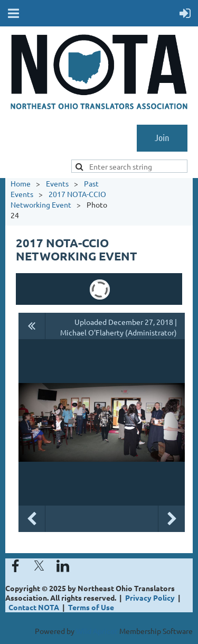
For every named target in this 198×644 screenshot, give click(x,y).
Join (162, 137)
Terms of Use (91, 607)
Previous (32, 519)
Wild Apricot (97, 631)
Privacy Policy (150, 598)
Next (172, 519)
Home (21, 183)
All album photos (32, 326)
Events (57, 183)
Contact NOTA (34, 607)
